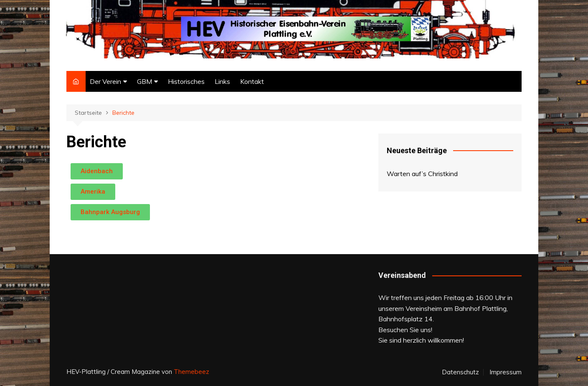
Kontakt (252, 81)
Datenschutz (460, 372)
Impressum (506, 372)
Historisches (186, 81)
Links (222, 81)
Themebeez (191, 372)
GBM (144, 81)
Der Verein (105, 81)
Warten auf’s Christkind (422, 174)
